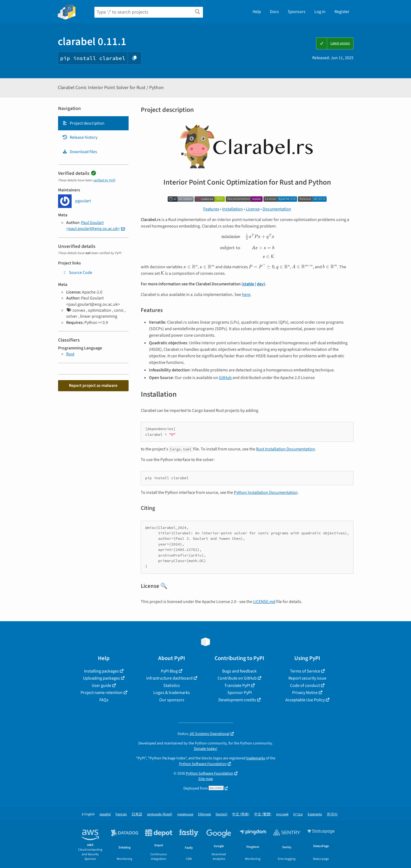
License (253, 209)
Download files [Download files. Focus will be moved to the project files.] (80, 152)
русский (282, 814)
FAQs (104, 700)
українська (185, 814)
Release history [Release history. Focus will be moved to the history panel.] (80, 137)
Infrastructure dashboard (169, 678)
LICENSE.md (264, 602)
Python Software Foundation (203, 764)
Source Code (77, 273)
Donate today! (206, 749)
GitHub (225, 378)
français (121, 814)
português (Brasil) (160, 814)
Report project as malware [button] (93, 386)
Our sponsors (172, 700)
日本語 (137, 814)
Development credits (237, 700)
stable (248, 284)
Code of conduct (305, 686)
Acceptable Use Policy (305, 700)
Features (211, 209)
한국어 (332, 814)
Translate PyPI (237, 686)
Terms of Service (305, 671)
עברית (298, 814)
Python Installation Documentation (266, 493)
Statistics (172, 686)
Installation (232, 209)
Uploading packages (101, 678)
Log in (320, 12)
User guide (101, 686)
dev (260, 284)
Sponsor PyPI (240, 693)
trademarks (256, 758)
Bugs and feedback (239, 671)
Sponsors (297, 12)
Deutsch (222, 814)
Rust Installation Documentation (286, 449)
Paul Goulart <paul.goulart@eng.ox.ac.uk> (93, 226)
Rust (70, 354)
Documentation (277, 209)
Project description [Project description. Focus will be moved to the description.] (83, 123)
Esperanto (315, 814)
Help (257, 12)
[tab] (93, 123)
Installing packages (101, 671)
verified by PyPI (104, 180)
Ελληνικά (204, 814)
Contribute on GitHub (237, 678)
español (105, 814)
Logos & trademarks (172, 693)
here (246, 295)
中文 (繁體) (263, 814)
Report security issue (307, 678)
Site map (206, 779)
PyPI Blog (169, 671)
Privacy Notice (305, 693)
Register (342, 12)
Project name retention (102, 693)
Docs (274, 12)
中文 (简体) (241, 814)
